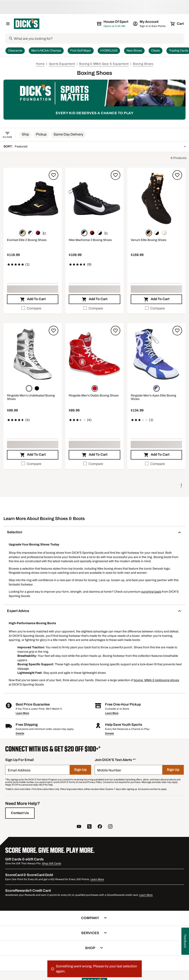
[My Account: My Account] (150, 24)
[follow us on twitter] (89, 827)
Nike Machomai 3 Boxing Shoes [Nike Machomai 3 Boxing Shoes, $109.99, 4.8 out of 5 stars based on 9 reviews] (90, 240)
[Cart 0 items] (177, 24)
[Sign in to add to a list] (54, 175)
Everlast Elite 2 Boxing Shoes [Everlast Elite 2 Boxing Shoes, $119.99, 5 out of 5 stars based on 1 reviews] (27, 240)
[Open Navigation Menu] (8, 24)
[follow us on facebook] (100, 827)
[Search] (98, 38)
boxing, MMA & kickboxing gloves (156, 680)
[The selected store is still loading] (117, 24)
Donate (110, 733)
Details (20, 733)
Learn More (22, 713)
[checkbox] (33, 308)
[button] (25, 135)
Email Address (19, 770)
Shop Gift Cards (52, 863)
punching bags (151, 592)
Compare (31, 308)
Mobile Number (109, 770)
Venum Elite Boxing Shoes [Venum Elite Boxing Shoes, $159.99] (149, 240)
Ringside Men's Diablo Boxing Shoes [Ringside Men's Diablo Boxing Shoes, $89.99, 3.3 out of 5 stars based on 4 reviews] (94, 396)
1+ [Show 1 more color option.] (44, 233)
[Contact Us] (20, 813)
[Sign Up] (80, 770)
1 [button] (181, 485)
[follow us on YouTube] (79, 827)
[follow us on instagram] (110, 827)
